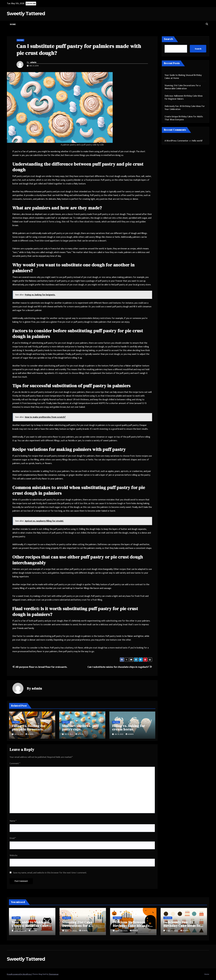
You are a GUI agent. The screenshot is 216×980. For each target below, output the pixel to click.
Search (168, 39)
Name (13, 821)
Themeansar (54, 974)
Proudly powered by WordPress (19, 974)
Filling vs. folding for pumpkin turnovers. (29, 728)
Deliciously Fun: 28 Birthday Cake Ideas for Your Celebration (185, 108)
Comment (15, 764)
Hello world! (197, 141)
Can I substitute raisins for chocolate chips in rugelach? (120, 667)
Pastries (20, 40)
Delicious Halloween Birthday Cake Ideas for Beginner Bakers (184, 97)
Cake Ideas (16, 918)
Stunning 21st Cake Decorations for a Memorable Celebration (183, 87)
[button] (207, 24)
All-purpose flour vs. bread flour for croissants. (40, 667)
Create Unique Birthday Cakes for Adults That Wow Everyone (184, 118)
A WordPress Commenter (176, 141)
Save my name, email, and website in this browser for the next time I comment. (50, 873)
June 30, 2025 (21, 931)
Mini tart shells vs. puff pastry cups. (80, 728)
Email (13, 838)
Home (13, 24)
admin (33, 62)
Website (13, 855)
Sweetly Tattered (26, 14)
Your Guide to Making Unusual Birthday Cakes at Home (183, 77)
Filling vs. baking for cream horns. (129, 728)
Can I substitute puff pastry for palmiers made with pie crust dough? (79, 50)
